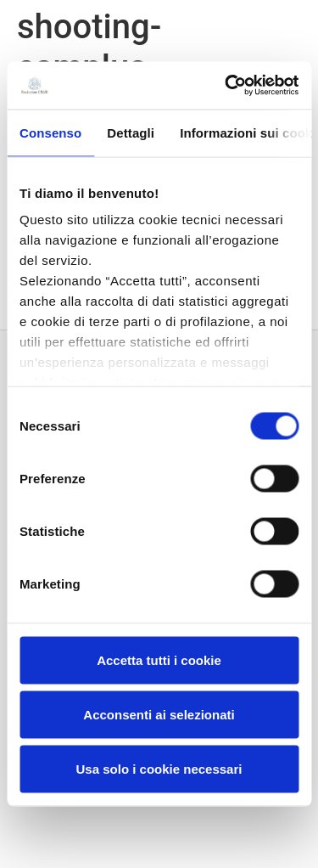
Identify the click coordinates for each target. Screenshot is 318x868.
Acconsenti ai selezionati (159, 714)
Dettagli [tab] (131, 132)
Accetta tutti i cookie (159, 659)
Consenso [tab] (50, 132)
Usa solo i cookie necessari (159, 768)
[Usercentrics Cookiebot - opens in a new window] (226, 86)
